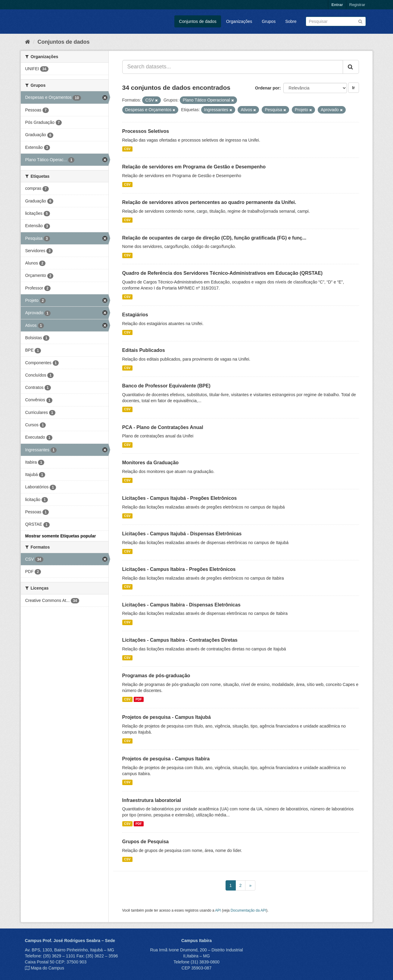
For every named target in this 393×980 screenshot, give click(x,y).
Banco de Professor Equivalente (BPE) (166, 386)
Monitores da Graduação (151, 463)
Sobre (291, 21)
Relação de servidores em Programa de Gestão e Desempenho (194, 167)
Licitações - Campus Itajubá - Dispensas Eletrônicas (182, 534)
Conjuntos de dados (198, 21)
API (218, 910)
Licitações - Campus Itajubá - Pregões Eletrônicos (180, 498)
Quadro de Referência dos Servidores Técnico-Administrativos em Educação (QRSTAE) (223, 273)
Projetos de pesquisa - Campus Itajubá (167, 717)
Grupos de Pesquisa (146, 842)
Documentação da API (248, 910)
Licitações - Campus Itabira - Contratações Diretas (180, 640)
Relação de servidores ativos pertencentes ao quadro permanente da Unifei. (209, 202)
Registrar (357, 5)
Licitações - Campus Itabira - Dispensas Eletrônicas (181, 605)
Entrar (337, 5)
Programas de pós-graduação (156, 676)
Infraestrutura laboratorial (152, 800)
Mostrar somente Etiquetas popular (61, 536)
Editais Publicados (144, 350)
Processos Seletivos (146, 131)
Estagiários (135, 315)
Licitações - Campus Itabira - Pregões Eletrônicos (179, 569)
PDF (139, 699)
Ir (353, 88)
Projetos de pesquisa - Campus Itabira (166, 759)
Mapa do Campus (47, 968)
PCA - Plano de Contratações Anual (163, 427)
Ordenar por (267, 88)
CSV (127, 149)
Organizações (239, 21)
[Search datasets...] (233, 67)
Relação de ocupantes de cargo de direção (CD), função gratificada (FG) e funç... (214, 238)
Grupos (269, 21)
